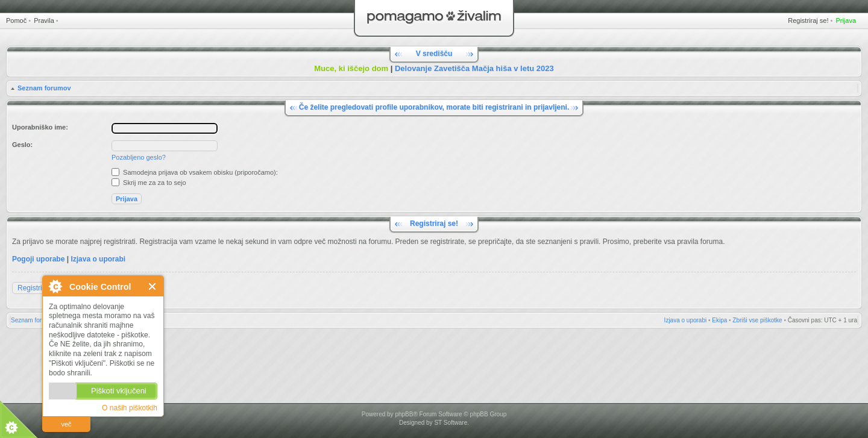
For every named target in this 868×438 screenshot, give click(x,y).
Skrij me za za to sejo (149, 183)
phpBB (404, 414)
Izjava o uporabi (98, 259)
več (66, 424)
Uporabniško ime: (40, 127)
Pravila (44, 20)
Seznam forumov (44, 88)
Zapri (153, 286)
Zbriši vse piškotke (757, 320)
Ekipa (719, 320)
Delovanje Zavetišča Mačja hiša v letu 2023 (474, 68)
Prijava (846, 20)
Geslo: (22, 145)
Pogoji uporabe (38, 259)
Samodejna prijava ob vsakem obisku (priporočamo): (195, 172)
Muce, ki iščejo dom (351, 68)
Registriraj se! (808, 20)
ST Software (451, 423)
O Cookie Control (55, 286)
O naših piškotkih (130, 408)
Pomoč (16, 20)
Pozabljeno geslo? (139, 157)
